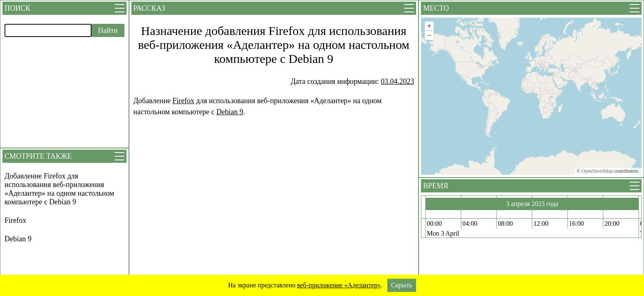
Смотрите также (38, 156)
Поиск (17, 8)
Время (436, 186)
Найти (108, 30)
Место (436, 8)
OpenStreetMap (597, 171)
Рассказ (149, 8)
